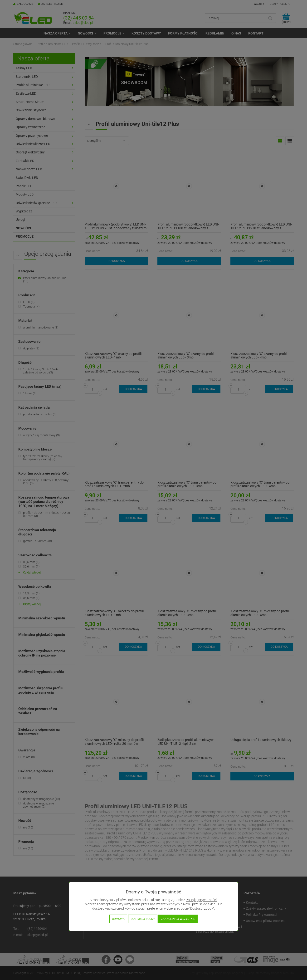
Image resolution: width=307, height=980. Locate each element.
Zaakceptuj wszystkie (178, 919)
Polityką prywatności (201, 900)
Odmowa (118, 919)
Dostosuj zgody (143, 919)
